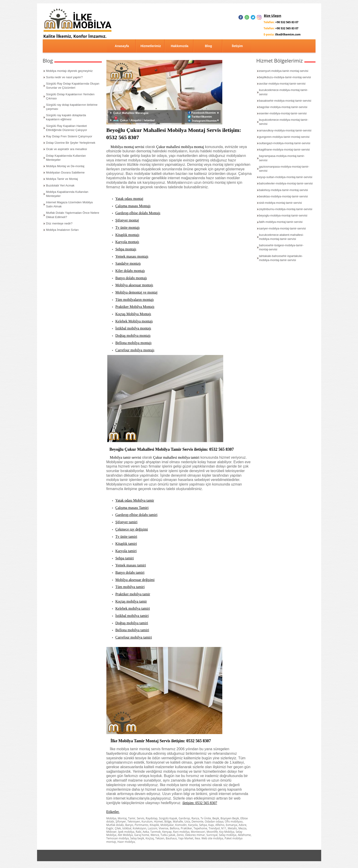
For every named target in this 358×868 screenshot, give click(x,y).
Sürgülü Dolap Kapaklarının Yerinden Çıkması (70, 96)
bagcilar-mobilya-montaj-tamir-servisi (283, 107)
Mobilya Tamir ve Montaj (62, 179)
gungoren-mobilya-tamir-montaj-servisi (284, 137)
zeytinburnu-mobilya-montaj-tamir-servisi (286, 209)
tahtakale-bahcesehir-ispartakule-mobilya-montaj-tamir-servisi (281, 258)
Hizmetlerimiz (151, 46)
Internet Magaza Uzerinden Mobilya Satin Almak (69, 204)
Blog (208, 46)
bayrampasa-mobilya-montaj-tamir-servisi (282, 158)
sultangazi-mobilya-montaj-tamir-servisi (285, 143)
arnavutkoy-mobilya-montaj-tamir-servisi (285, 130)
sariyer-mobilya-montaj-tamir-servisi (283, 228)
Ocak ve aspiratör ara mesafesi (67, 149)
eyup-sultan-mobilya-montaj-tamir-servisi (286, 177)
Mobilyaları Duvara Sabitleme (65, 172)
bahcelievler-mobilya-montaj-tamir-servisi (286, 183)
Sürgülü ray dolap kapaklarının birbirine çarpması (72, 107)
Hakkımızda (179, 46)
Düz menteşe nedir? (59, 223)
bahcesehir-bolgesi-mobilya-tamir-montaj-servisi (281, 247)
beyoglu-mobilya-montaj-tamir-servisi (283, 215)
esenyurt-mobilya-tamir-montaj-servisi (284, 71)
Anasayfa (122, 46)
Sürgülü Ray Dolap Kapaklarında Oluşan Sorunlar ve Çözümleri (73, 86)
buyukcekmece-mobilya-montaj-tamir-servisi (284, 122)
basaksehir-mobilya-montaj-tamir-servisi (285, 101)
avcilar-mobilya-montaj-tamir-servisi (282, 84)
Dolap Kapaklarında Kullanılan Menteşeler (66, 158)
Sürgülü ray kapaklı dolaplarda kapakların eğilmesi (66, 117)
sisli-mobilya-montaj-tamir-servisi (281, 203)
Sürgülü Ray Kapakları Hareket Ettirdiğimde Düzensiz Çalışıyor (67, 128)
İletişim (237, 46)
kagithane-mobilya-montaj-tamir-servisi (284, 150)
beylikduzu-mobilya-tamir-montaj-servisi (285, 77)
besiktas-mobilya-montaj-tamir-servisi (284, 196)
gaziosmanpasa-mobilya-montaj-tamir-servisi (284, 169)
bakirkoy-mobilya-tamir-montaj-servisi (284, 190)
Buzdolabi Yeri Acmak (60, 185)
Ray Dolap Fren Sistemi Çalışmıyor (69, 136)
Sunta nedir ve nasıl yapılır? (64, 77)
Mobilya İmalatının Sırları (63, 230)
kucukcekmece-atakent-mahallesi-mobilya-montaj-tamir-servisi (282, 237)
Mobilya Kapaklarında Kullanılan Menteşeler (67, 194)
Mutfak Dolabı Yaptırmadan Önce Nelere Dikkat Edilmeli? (73, 215)
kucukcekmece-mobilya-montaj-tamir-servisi (284, 92)
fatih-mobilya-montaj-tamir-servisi (281, 222)
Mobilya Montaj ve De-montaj (65, 166)
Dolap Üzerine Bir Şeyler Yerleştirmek (71, 143)
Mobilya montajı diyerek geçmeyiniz (69, 71)
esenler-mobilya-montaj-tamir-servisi (283, 113)
